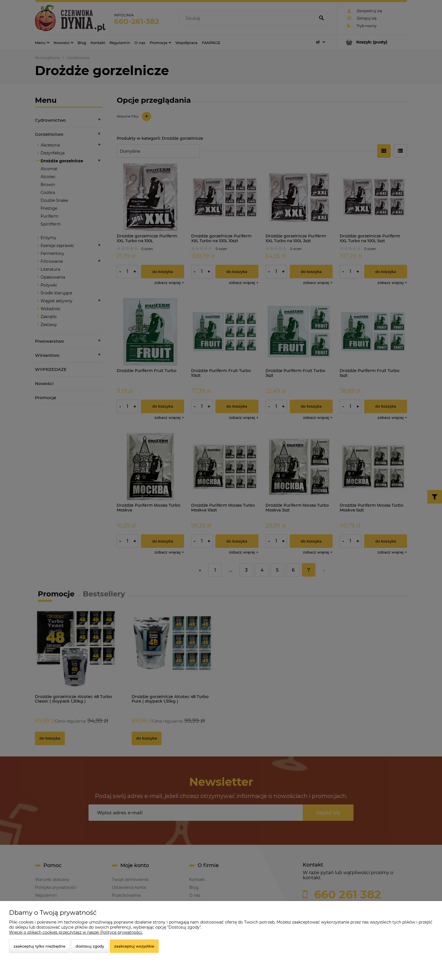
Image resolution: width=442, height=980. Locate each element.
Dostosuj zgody (90, 946)
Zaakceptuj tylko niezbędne (39, 946)
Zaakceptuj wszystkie (134, 946)
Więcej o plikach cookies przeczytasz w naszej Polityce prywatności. (76, 932)
